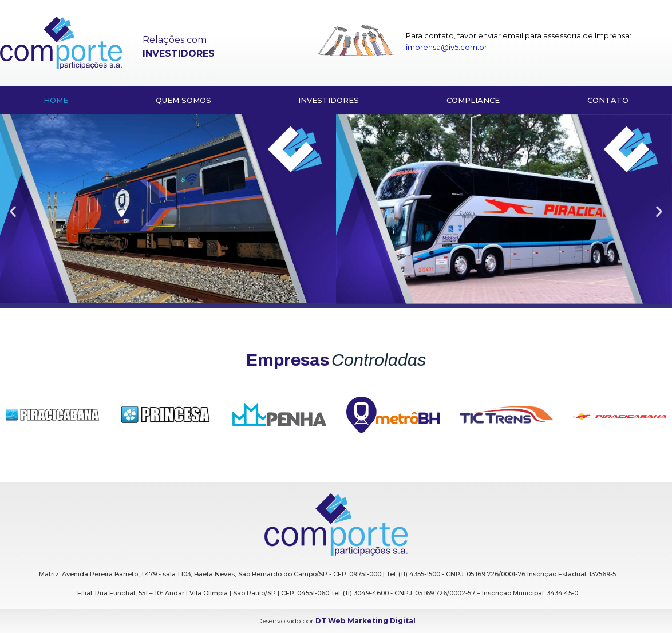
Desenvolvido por (336, 621)
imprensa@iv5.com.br (446, 47)
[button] (13, 211)
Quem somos (183, 100)
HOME (56, 100)
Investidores (329, 100)
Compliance (473, 100)
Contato (608, 100)
